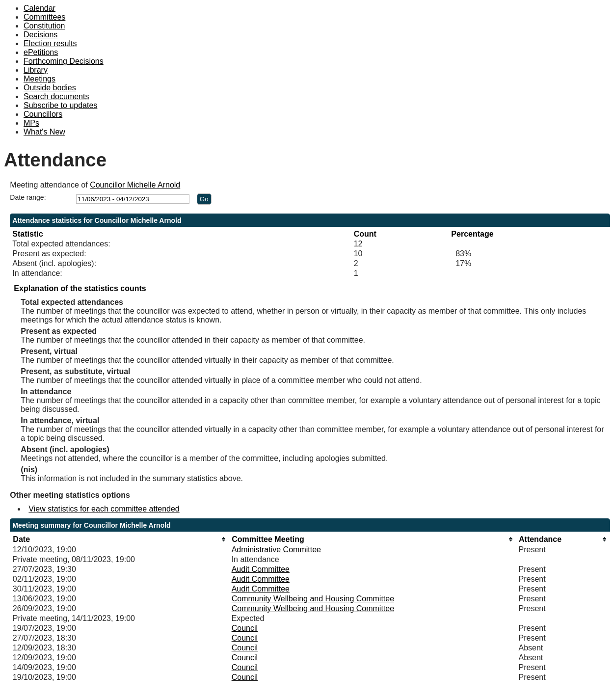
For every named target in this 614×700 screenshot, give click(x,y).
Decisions (40, 35)
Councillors (43, 114)
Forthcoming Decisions (64, 61)
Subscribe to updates (60, 105)
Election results (50, 43)
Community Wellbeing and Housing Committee (313, 599)
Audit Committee (261, 569)
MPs (31, 123)
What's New (44, 132)
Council (245, 628)
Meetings (40, 79)
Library (36, 70)
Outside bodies (50, 88)
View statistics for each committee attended (104, 509)
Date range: (28, 197)
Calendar (40, 8)
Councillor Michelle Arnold (135, 185)
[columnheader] (120, 539)
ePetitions (41, 52)
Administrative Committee (276, 550)
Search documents (56, 96)
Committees (44, 17)
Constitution (44, 26)
